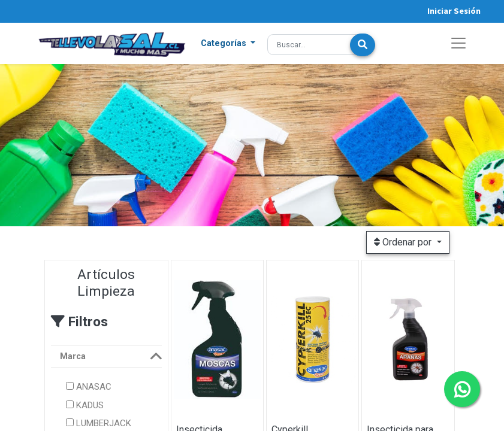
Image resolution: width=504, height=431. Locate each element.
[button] (228, 44)
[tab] (106, 357)
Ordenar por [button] (404, 242)
